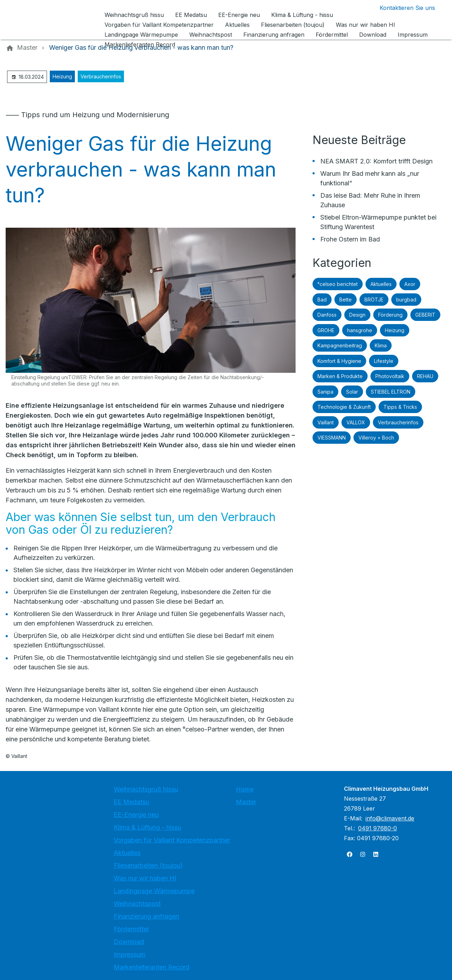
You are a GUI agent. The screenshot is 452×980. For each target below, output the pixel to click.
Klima (381, 345)
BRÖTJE (374, 300)
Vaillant (326, 422)
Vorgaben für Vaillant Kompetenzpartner (172, 840)
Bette (346, 300)
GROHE (326, 330)
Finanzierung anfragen (146, 916)
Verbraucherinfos (101, 76)
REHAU (425, 376)
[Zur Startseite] (54, 20)
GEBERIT (425, 315)
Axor (410, 284)
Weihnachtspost (137, 904)
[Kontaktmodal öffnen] (402, 8)
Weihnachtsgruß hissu (146, 789)
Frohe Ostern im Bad (350, 239)
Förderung (390, 315)
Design (357, 315)
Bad (322, 300)
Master (246, 802)
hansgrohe (360, 330)
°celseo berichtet (338, 284)
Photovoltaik (390, 376)
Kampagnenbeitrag (340, 345)
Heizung (62, 76)
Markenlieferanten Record (151, 967)
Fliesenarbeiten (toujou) (148, 865)
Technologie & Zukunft (344, 407)
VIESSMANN (332, 438)
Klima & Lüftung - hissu (147, 827)
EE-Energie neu (136, 815)
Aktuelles (381, 284)
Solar (352, 392)
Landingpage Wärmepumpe (154, 891)
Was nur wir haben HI (145, 878)
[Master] (27, 48)
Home (245, 789)
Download (129, 942)
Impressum (130, 954)
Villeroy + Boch (376, 438)
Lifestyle (384, 361)
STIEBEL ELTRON (391, 392)
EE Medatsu (131, 802)
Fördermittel (131, 929)
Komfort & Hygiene (339, 361)
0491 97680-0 (377, 828)
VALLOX (356, 422)
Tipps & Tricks (400, 407)
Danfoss (327, 315)
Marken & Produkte (340, 376)
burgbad (406, 300)
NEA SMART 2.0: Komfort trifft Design (376, 161)
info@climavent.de (390, 818)
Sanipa (325, 392)
